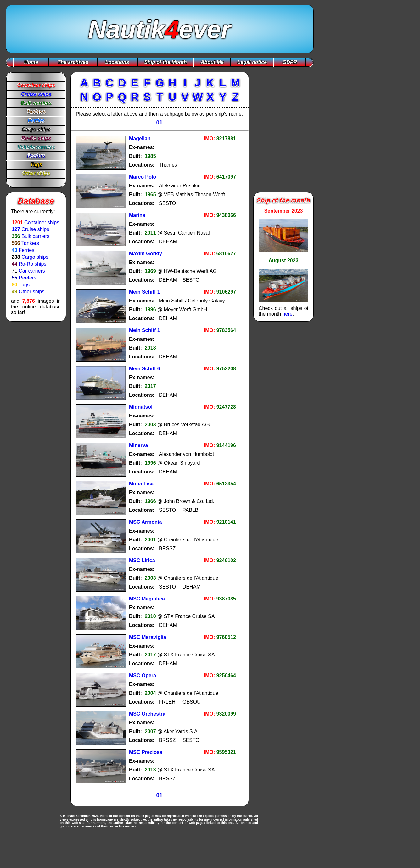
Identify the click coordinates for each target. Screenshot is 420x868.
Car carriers (32, 271)
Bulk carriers (35, 236)
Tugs (24, 285)
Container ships (42, 222)
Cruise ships (35, 229)
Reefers (27, 278)
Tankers (30, 243)
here (288, 314)
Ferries (26, 250)
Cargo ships (35, 257)
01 (159, 123)
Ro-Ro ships (32, 264)
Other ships (31, 292)
